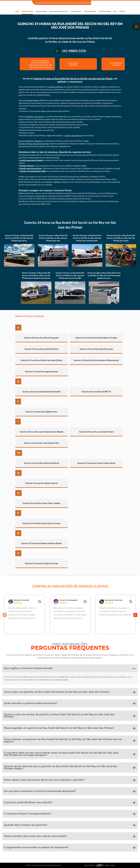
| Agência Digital (105, 865)
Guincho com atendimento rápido (33, 171)
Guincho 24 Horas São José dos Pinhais (34, 144)
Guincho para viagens (73, 136)
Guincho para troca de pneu (31, 168)
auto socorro (40, 117)
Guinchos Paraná (32, 100)
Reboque (39, 141)
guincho (30, 117)
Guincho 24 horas (27, 166)
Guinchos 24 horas (55, 87)
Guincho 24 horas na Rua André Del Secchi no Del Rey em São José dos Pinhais (73, 78)
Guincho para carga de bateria (31, 160)
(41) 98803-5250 (118, 3)
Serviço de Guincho (26, 141)
